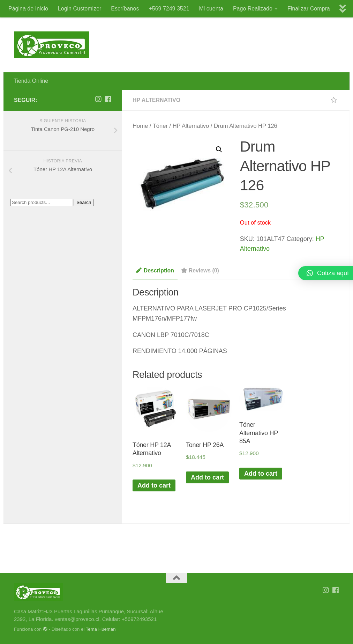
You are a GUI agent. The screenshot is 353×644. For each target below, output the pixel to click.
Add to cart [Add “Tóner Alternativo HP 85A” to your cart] (261, 474)
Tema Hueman (101, 629)
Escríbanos (125, 9)
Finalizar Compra (309, 9)
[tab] (155, 273)
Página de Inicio (28, 9)
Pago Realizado (253, 9)
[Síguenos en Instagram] (98, 99)
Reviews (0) (200, 270)
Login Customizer (80, 9)
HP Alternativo (156, 100)
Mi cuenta (211, 9)
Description (155, 270)
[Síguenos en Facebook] (108, 99)
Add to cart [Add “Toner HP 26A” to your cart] (207, 477)
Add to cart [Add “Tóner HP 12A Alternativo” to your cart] (154, 485)
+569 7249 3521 (169, 9)
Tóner (160, 126)
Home (140, 126)
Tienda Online (31, 81)
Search (84, 202)
